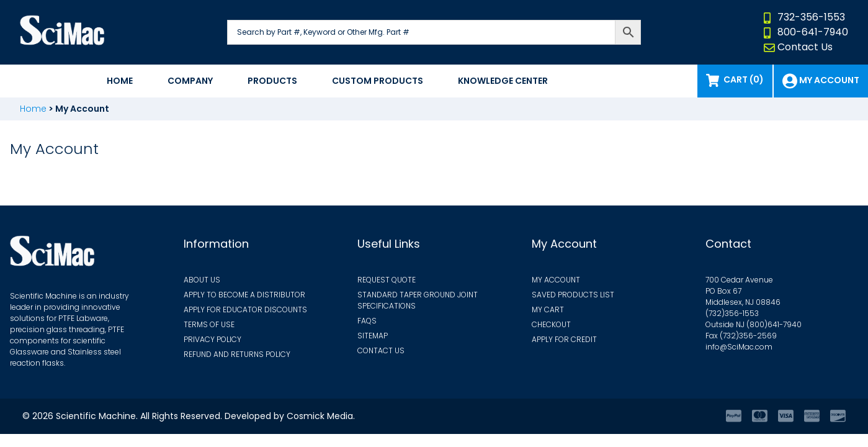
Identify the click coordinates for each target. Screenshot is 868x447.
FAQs (367, 321)
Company (190, 81)
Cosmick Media (320, 416)
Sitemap (373, 336)
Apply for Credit (564, 339)
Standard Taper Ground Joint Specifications (418, 300)
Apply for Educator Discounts (245, 309)
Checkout (551, 324)
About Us (202, 280)
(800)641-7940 (774, 324)
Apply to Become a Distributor (244, 295)
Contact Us (805, 47)
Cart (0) (743, 79)
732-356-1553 (811, 17)
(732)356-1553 (732, 313)
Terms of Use (209, 324)
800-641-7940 (813, 32)
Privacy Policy (213, 339)
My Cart (548, 309)
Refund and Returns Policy (237, 354)
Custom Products (378, 81)
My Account (829, 80)
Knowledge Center (503, 81)
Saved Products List (573, 295)
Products (272, 81)
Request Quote (387, 280)
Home (120, 81)
